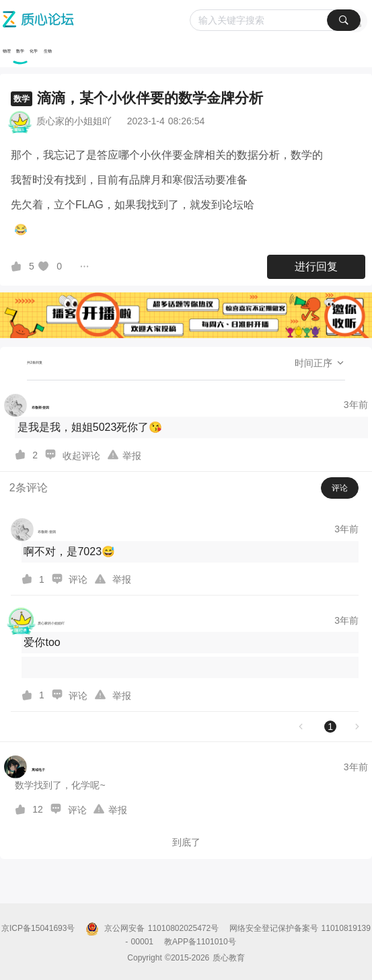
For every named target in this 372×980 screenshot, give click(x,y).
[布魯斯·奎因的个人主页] (27, 405)
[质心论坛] (187, 19)
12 (38, 809)
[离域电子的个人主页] (24, 767)
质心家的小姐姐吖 (74, 121)
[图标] (18, 266)
